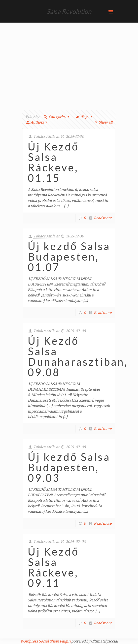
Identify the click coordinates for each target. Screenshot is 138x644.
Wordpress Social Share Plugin (46, 641)
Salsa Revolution (69, 11)
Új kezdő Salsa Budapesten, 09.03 (69, 467)
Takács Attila (44, 137)
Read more (103, 218)
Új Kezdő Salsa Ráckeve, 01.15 (53, 162)
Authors (37, 122)
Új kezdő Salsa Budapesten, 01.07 (69, 257)
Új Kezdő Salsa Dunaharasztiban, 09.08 (78, 357)
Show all (103, 122)
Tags (85, 117)
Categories (57, 117)
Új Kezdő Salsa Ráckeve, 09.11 (53, 567)
